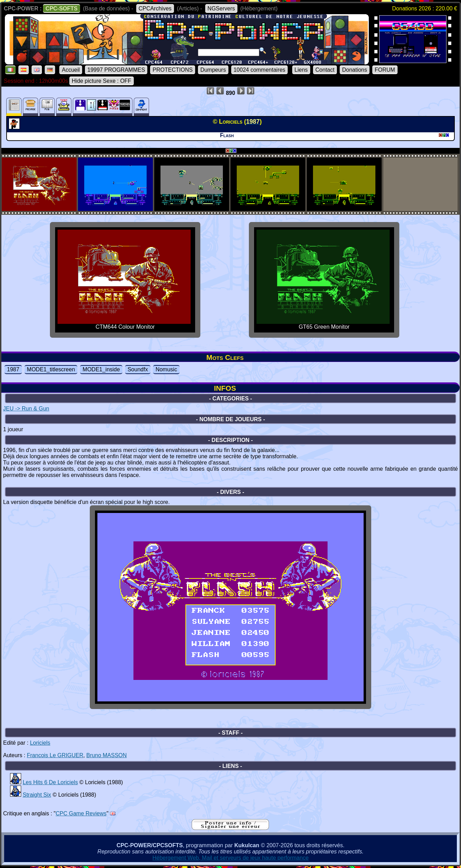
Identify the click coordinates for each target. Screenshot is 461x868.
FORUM (385, 70)
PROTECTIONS (173, 70)
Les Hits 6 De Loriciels (50, 782)
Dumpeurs (213, 70)
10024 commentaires (259, 70)
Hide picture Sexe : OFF (102, 81)
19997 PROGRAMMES (116, 70)
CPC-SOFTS (61, 8)
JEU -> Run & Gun (26, 409)
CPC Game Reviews (81, 813)
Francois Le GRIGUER (55, 755)
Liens (301, 70)
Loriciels (40, 743)
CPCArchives (155, 8)
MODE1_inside (101, 369)
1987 (13, 369)
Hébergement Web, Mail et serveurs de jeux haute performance (231, 858)
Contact (325, 70)
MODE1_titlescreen (51, 369)
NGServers (221, 8)
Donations (355, 70)
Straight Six (37, 795)
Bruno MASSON (106, 755)
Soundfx (138, 369)
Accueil (71, 70)
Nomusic (166, 369)
